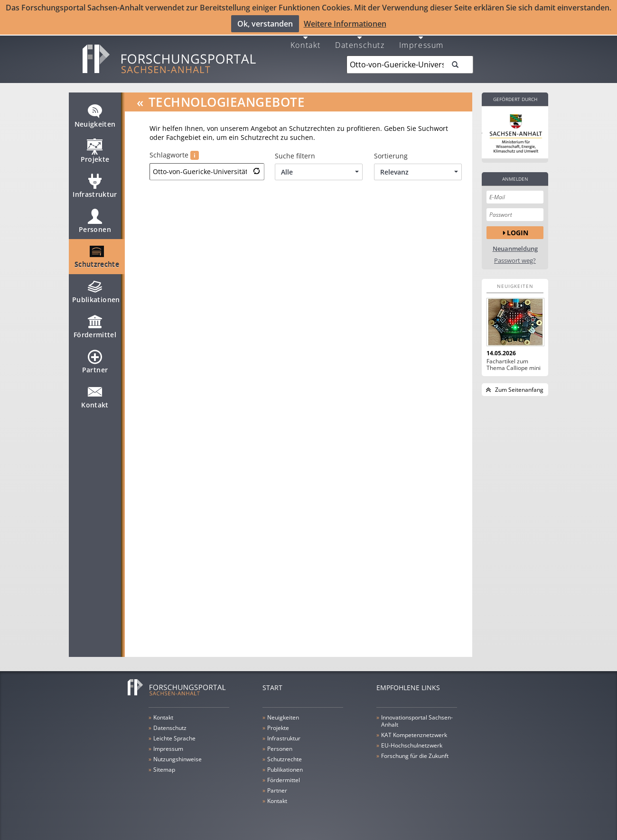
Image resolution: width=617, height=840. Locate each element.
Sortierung (391, 156)
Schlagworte (174, 155)
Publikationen (96, 295)
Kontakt (306, 44)
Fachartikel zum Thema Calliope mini (514, 364)
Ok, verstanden (265, 24)
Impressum (421, 44)
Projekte (95, 155)
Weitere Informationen (345, 24)
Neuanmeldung (515, 248)
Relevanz (419, 171)
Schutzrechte (97, 260)
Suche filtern (295, 156)
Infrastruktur (95, 190)
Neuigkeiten (95, 120)
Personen (95, 225)
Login (518, 232)
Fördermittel (95, 330)
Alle (320, 171)
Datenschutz (360, 44)
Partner (95, 365)
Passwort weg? (515, 260)
